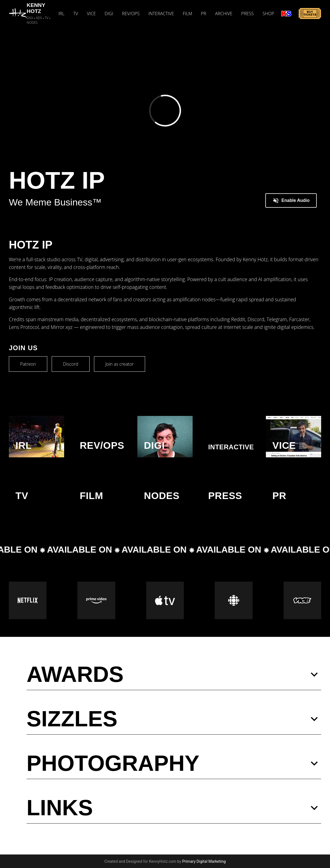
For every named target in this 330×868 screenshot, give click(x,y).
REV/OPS (131, 14)
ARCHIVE (224, 14)
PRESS (247, 14)
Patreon (28, 364)
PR (204, 14)
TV (76, 14)
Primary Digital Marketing (204, 861)
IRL (61, 14)
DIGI (109, 14)
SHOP (268, 14)
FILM (187, 14)
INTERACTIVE (161, 14)
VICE (91, 14)
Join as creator (120, 364)
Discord (71, 364)
